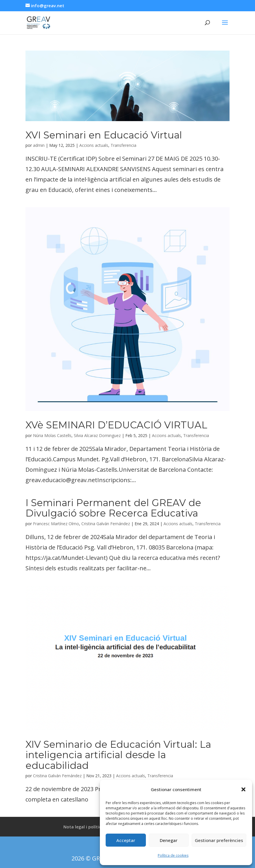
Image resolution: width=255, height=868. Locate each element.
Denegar (169, 840)
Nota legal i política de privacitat (97, 827)
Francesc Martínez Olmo (56, 524)
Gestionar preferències (219, 840)
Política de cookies (173, 855)
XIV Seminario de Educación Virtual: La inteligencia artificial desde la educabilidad (118, 755)
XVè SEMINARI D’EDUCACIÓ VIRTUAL (116, 425)
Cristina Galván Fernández (106, 524)
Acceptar (126, 840)
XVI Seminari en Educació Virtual (104, 135)
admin (39, 145)
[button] (243, 789)
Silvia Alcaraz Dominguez (97, 435)
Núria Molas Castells (52, 435)
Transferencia (123, 145)
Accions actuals (94, 145)
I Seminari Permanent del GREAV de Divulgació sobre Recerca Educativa (113, 508)
